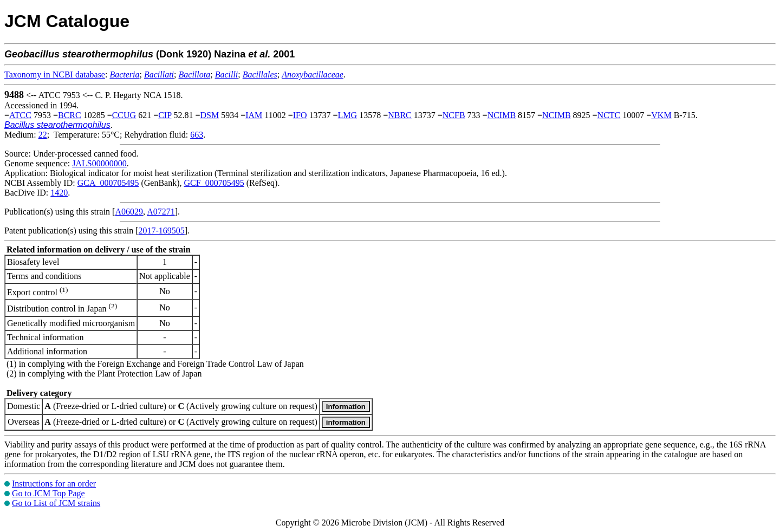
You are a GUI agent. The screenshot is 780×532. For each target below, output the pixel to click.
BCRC (70, 115)
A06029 (129, 212)
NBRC (400, 115)
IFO (300, 115)
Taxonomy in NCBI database (55, 74)
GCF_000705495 (214, 183)
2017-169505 (162, 231)
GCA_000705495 (108, 183)
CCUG (124, 115)
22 (43, 135)
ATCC (20, 115)
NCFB (454, 115)
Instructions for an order (54, 484)
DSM (210, 115)
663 (197, 135)
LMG (348, 115)
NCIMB (502, 115)
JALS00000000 (99, 163)
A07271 (161, 212)
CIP (165, 115)
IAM (254, 115)
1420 (59, 193)
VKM (661, 115)
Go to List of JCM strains (56, 503)
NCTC (609, 115)
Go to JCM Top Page (48, 493)
